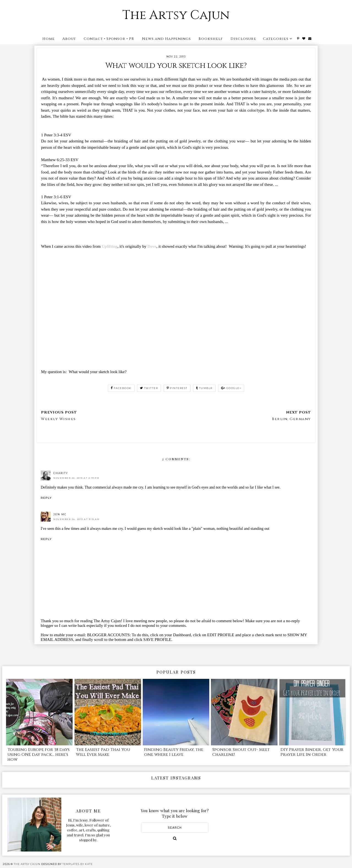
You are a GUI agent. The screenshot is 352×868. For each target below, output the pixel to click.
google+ (231, 388)
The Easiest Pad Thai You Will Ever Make (103, 752)
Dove (152, 246)
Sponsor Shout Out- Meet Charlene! (241, 752)
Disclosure (243, 39)
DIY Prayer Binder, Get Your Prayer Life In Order (312, 752)
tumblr (204, 388)
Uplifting (110, 246)
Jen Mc (60, 514)
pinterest (177, 388)
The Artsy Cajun (176, 15)
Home (49, 39)
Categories (276, 39)
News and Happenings (166, 39)
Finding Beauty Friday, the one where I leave (174, 752)
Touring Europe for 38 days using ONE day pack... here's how (38, 755)
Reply (46, 498)
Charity (61, 473)
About (69, 39)
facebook (121, 388)
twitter (149, 388)
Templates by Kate (78, 864)
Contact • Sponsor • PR (109, 39)
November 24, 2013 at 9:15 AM (76, 519)
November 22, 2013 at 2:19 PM (76, 478)
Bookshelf (211, 39)
